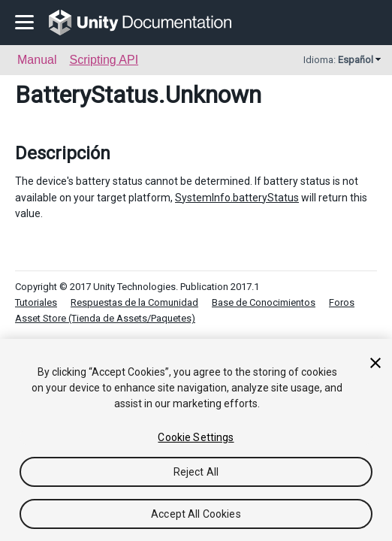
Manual (37, 60)
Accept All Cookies (196, 514)
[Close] (375, 363)
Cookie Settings (196, 437)
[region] (196, 440)
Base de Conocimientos (264, 302)
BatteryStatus (87, 95)
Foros (342, 302)
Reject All (196, 472)
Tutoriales (36, 302)
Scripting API (104, 60)
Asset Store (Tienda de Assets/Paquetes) (105, 318)
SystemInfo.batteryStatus (237, 198)
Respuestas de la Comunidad (134, 302)
